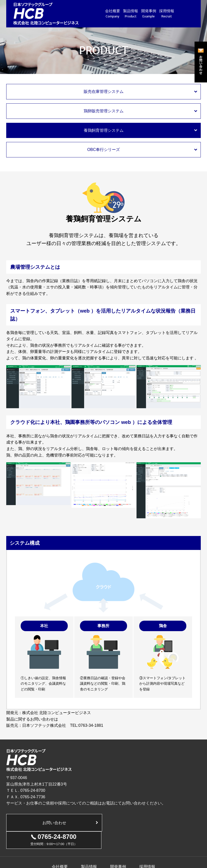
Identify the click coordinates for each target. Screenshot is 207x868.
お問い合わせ (54, 823)
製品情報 (131, 14)
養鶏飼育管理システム (104, 130)
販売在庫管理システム (104, 92)
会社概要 (113, 14)
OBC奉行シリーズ (103, 150)
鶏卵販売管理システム (104, 111)
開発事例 (149, 14)
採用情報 (167, 14)
